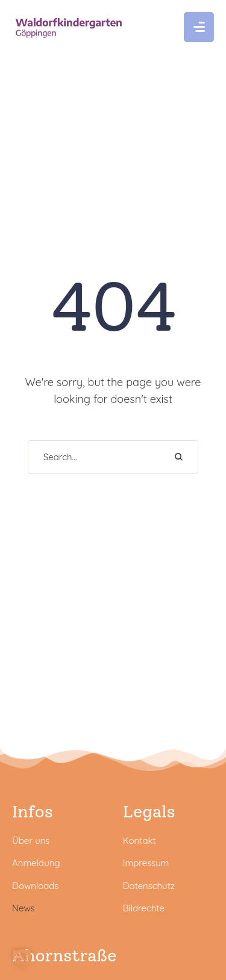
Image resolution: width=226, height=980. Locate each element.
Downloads (36, 886)
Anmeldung (36, 863)
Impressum (146, 863)
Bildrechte (144, 908)
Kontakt (140, 841)
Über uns (31, 841)
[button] (199, 27)
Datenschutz (149, 886)
